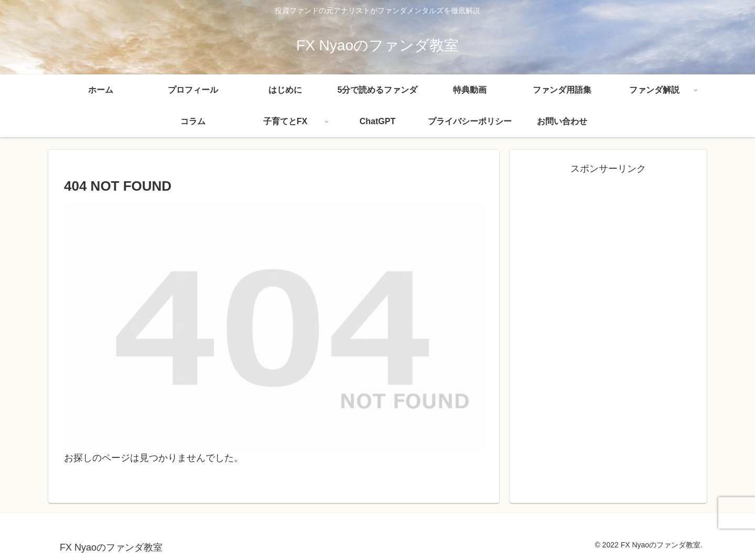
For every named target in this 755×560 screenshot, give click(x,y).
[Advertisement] (608, 251)
